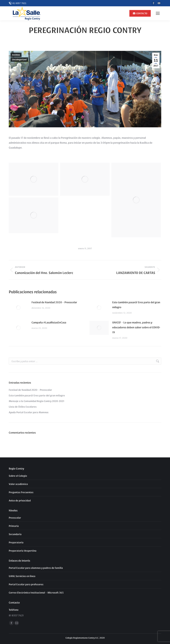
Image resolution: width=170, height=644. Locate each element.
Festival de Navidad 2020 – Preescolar (54, 302)
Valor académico (18, 484)
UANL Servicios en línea (22, 576)
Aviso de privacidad (20, 500)
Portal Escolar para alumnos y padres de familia (36, 568)
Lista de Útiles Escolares (23, 407)
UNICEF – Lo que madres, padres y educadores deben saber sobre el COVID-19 (136, 327)
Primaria (14, 526)
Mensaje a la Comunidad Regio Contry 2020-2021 (37, 401)
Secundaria (15, 534)
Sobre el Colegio (18, 476)
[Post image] (18, 308)
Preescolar (15, 518)
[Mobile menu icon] (158, 13)
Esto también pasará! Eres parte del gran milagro (136, 305)
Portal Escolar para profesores (26, 584)
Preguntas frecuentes (21, 492)
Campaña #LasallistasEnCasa (49, 322)
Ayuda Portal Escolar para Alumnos (29, 412)
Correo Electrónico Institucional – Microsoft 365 (36, 592)
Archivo (16, 55)
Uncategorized (19, 60)
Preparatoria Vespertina (23, 551)
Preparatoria (16, 542)
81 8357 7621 (18, 3)
